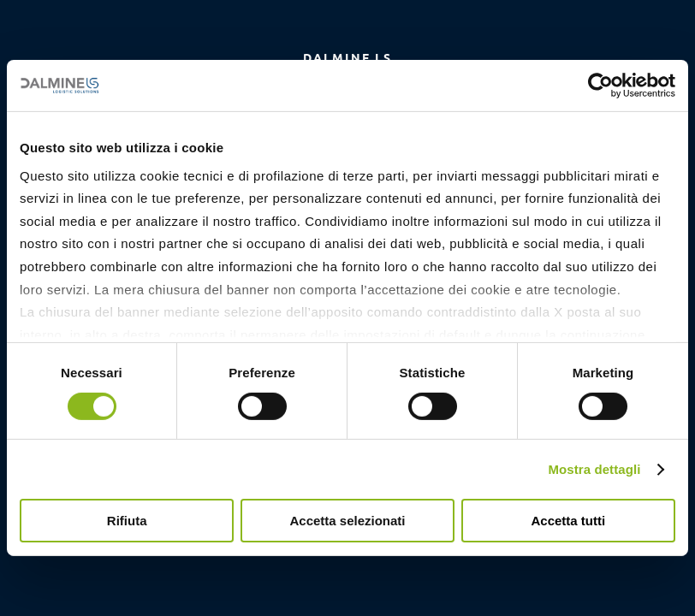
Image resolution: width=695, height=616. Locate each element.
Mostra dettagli (594, 469)
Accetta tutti (568, 521)
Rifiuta (127, 521)
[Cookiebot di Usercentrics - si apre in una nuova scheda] (600, 86)
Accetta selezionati (347, 521)
